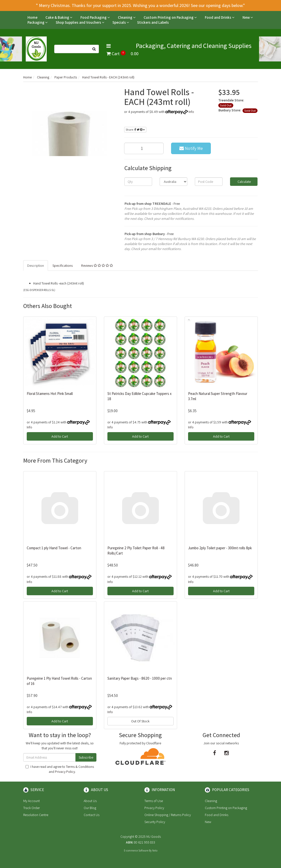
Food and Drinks (220, 17)
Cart (122, 54)
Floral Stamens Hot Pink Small (50, 394)
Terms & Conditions (80, 767)
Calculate (244, 182)
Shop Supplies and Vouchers (80, 22)
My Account (31, 801)
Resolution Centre (36, 815)
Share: (135, 130)
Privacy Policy (65, 772)
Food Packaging (95, 17)
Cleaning (127, 17)
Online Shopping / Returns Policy (168, 815)
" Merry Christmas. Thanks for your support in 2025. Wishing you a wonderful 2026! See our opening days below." (140, 5)
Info (191, 112)
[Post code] (209, 182)
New (248, 17)
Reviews (97, 266)
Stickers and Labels (153, 22)
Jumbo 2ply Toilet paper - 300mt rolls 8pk (220, 548)
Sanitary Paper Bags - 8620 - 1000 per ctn (140, 678)
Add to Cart (60, 436)
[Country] (173, 182)
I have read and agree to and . (60, 769)
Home (32, 17)
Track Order (31, 808)
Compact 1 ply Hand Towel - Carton (54, 548)
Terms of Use (154, 801)
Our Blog (90, 808)
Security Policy (155, 822)
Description (36, 266)
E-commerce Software (136, 851)
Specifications (63, 266)
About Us (90, 801)
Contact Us (92, 815)
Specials (121, 22)
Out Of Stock (140, 721)
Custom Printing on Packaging (170, 17)
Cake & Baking (59, 17)
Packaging (38, 22)
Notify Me (191, 148)
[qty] (138, 182)
